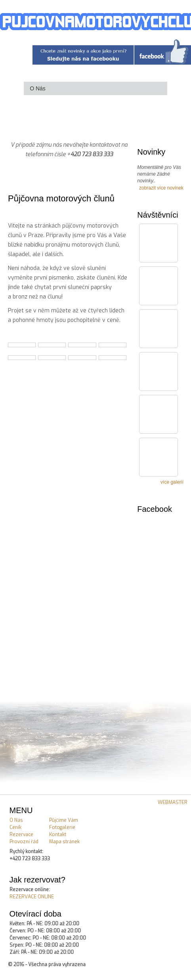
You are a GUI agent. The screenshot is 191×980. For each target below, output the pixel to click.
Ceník (15, 827)
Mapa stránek (64, 842)
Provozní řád (24, 842)
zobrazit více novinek (161, 188)
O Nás (16, 820)
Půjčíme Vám (64, 820)
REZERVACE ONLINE (32, 897)
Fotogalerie (62, 827)
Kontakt (58, 835)
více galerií (172, 482)
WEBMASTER (173, 802)
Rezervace (21, 835)
